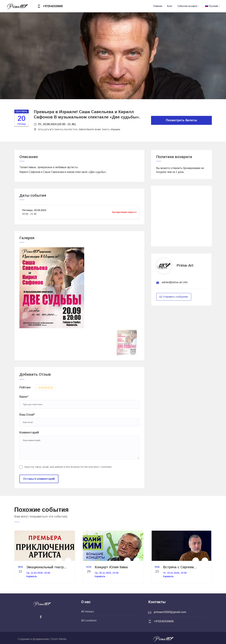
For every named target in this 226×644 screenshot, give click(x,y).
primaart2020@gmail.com (170, 612)
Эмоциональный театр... (46, 567)
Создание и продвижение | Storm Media (42, 639)
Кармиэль (32, 576)
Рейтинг (25, 387)
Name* (24, 397)
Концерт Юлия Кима (111, 567)
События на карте (189, 6)
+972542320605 (53, 6)
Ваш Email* (27, 415)
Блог (170, 6)
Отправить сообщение (174, 297)
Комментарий (29, 432)
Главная (158, 6)
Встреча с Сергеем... (180, 567)
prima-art (185, 265)
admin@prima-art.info (175, 282)
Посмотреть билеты (181, 120)
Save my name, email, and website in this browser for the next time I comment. (68, 467)
